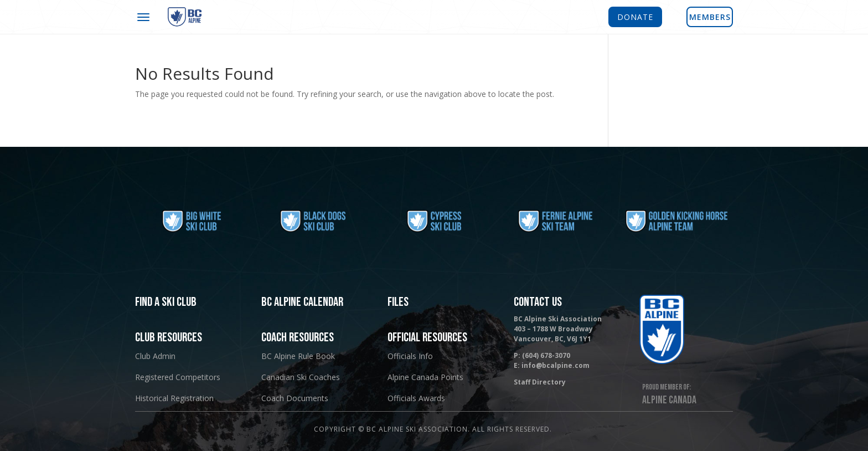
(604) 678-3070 (546, 355)
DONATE (635, 17)
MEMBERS (710, 17)
